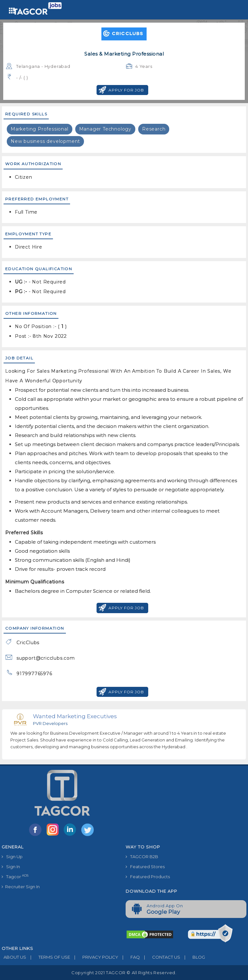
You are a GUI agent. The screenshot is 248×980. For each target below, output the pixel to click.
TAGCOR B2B (142, 857)
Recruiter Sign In (21, 887)
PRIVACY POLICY (94, 957)
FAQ (129, 957)
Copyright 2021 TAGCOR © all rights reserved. (124, 973)
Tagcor (15, 876)
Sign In (11, 867)
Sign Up (12, 857)
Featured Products (148, 877)
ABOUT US (14, 957)
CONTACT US (160, 957)
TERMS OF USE (48, 957)
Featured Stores (145, 867)
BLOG (193, 957)
